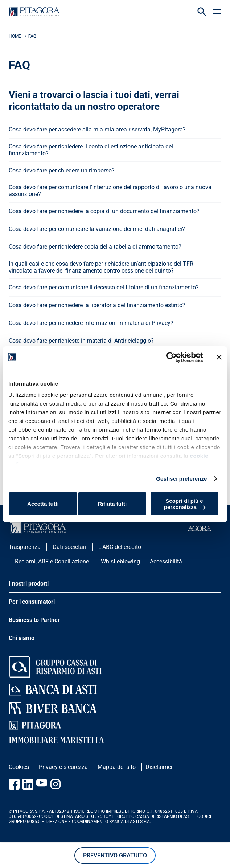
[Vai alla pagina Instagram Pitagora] (56, 784)
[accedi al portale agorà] (205, 529)
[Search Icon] (202, 12)
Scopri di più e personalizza (185, 504)
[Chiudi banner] (219, 357)
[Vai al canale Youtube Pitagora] (42, 784)
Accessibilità (166, 561)
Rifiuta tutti (112, 504)
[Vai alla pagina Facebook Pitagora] (14, 784)
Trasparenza (25, 547)
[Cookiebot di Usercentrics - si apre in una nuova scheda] (171, 357)
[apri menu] (217, 12)
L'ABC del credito (120, 547)
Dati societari (69, 547)
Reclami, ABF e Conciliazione (52, 561)
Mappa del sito (117, 767)
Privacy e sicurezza (63, 767)
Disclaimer (159, 767)
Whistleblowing (120, 561)
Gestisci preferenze (181, 479)
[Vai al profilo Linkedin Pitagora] (28, 784)
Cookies (19, 767)
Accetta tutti (43, 504)
